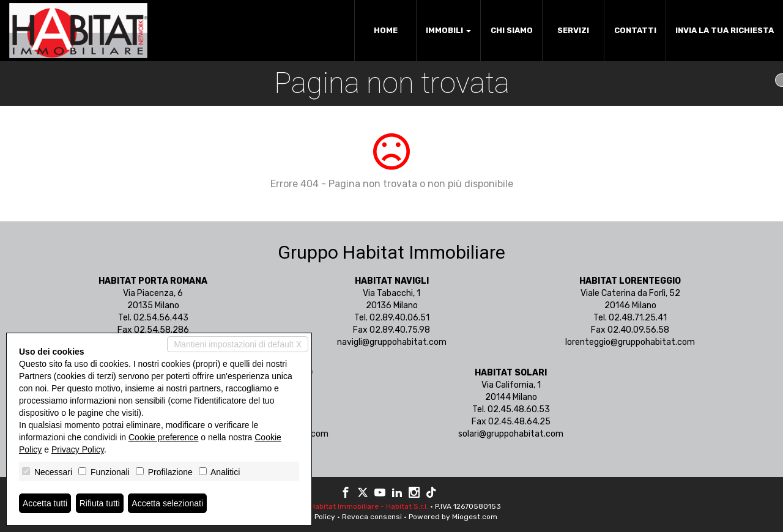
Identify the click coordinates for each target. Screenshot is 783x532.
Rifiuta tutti (100, 503)
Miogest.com (475, 517)
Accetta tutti (45, 503)
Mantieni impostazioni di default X (238, 344)
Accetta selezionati (167, 503)
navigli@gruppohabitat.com (392, 342)
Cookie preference (163, 437)
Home (386, 30)
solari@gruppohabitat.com (511, 434)
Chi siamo (512, 30)
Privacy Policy (78, 449)
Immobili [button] (448, 30)
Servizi (573, 30)
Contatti (635, 30)
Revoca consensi (372, 517)
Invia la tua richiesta (725, 30)
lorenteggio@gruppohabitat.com (630, 342)
